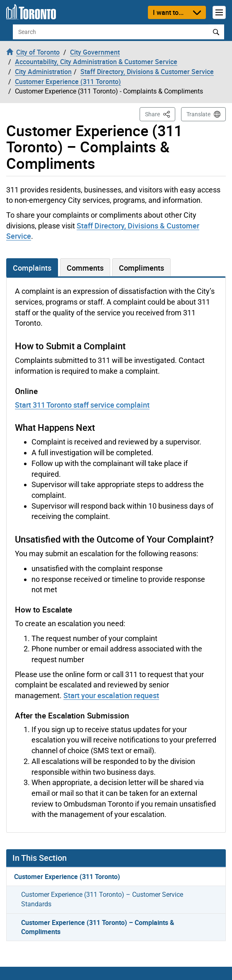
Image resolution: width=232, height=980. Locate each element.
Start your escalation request (111, 695)
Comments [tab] (85, 268)
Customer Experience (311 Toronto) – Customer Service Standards (102, 899)
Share (160, 114)
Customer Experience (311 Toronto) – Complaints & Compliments (98, 927)
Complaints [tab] (32, 268)
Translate (198, 114)
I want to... (168, 12)
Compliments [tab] (141, 268)
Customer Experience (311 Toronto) (67, 877)
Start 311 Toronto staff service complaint (82, 405)
